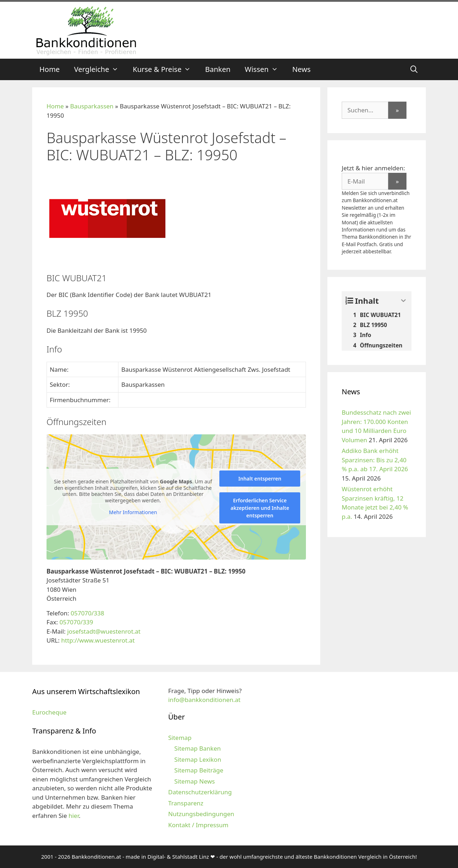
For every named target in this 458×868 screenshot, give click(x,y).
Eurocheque (49, 712)
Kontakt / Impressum (198, 825)
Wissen (265, 69)
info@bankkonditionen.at (204, 700)
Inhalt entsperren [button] (260, 479)
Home (50, 69)
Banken (218, 69)
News (301, 69)
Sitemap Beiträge (199, 770)
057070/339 (76, 622)
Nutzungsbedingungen (201, 814)
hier (74, 816)
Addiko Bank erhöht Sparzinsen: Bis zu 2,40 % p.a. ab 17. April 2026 (375, 460)
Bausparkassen (92, 106)
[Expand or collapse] (403, 301)
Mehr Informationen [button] (133, 512)
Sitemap (180, 738)
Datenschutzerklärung (200, 792)
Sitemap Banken (198, 748)
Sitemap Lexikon (198, 759)
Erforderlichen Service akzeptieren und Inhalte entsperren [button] (260, 508)
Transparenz (186, 803)
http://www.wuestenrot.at (98, 640)
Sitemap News (194, 781)
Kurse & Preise (165, 69)
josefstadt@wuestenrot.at (104, 631)
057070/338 (87, 613)
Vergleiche (100, 69)
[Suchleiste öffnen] (414, 69)
